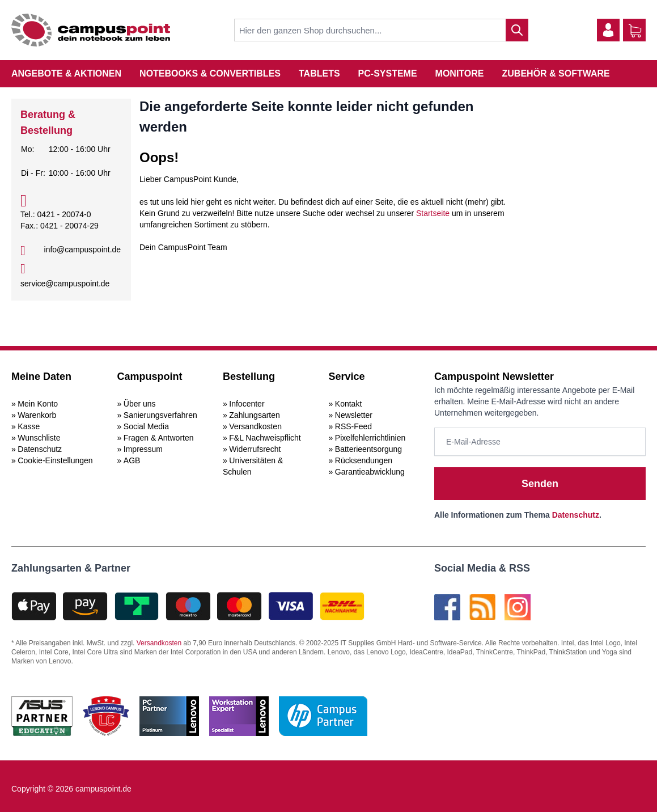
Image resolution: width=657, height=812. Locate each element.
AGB (132, 460)
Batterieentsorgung (368, 449)
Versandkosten (255, 426)
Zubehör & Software (556, 73)
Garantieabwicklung (370, 472)
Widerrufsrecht (255, 449)
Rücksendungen (364, 460)
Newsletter (354, 415)
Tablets (319, 73)
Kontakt (348, 404)
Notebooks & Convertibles (210, 73)
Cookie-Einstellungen (55, 460)
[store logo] (91, 30)
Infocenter (247, 404)
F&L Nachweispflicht (265, 438)
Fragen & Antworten (159, 438)
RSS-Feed (353, 426)
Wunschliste (39, 438)
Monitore (460, 73)
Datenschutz (40, 449)
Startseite (433, 213)
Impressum (143, 449)
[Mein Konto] (608, 30)
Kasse (29, 426)
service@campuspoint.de (65, 284)
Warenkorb (37, 415)
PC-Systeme (388, 73)
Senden (540, 484)
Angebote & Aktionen (66, 73)
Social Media (146, 426)
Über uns (140, 404)
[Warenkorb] (635, 31)
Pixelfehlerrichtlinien (370, 438)
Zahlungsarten (255, 415)
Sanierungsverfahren (160, 415)
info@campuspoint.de (83, 249)
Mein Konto (38, 404)
